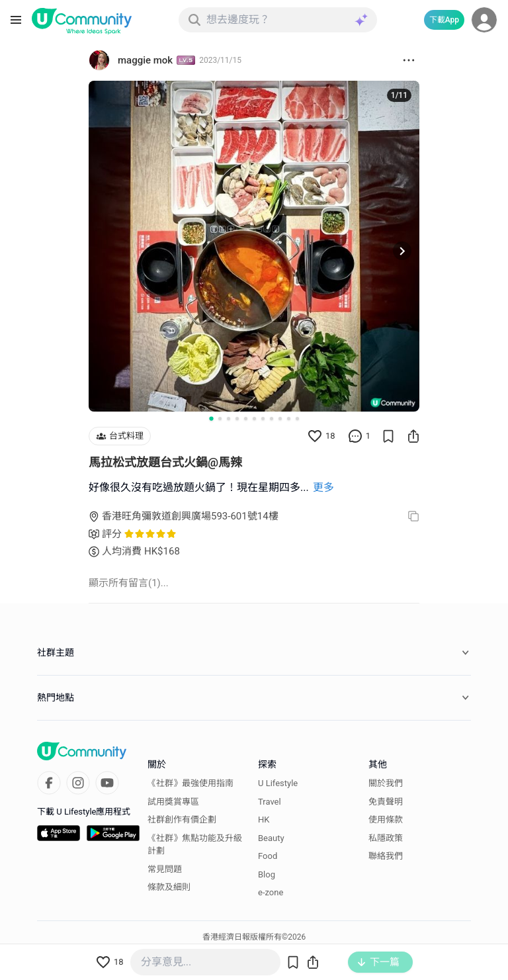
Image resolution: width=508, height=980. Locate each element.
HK (264, 820)
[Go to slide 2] (220, 419)
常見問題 (165, 869)
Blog (267, 874)
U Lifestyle (278, 783)
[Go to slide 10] (289, 419)
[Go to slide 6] (254, 419)
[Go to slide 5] (246, 419)
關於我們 (386, 783)
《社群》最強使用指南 (190, 783)
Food (268, 856)
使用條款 (386, 820)
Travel (270, 802)
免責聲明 (386, 802)
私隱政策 (386, 838)
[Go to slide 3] (229, 419)
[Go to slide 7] (263, 419)
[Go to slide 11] (297, 419)
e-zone (271, 892)
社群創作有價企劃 (182, 820)
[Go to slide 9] (280, 419)
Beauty (271, 838)
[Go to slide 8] (272, 419)
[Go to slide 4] (237, 419)
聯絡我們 (386, 856)
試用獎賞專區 (173, 802)
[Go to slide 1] (211, 418)
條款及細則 (169, 887)
